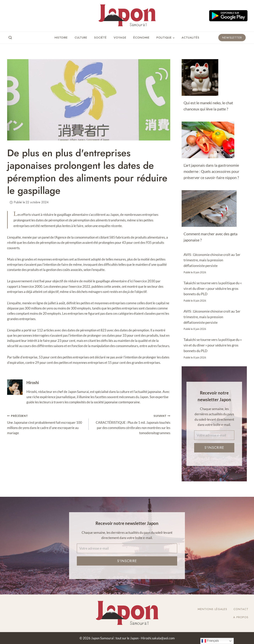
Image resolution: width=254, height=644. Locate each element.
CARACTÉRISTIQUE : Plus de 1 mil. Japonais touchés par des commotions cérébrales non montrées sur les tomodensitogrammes (131, 424)
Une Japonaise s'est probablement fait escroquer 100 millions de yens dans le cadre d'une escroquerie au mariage (46, 424)
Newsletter (232, 38)
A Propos (241, 617)
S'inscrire (214, 448)
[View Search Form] (10, 38)
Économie (141, 38)
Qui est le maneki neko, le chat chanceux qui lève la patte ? (208, 106)
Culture (81, 38)
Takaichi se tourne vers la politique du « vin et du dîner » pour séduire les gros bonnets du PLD (213, 288)
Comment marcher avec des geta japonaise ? (210, 237)
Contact (241, 609)
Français (210, 641)
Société (100, 38)
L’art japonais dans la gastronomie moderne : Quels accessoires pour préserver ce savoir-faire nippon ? (211, 171)
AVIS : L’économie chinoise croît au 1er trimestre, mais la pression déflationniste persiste (212, 260)
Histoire (61, 38)
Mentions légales (212, 609)
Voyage (120, 38)
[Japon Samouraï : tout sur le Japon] (127, 16)
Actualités (190, 38)
